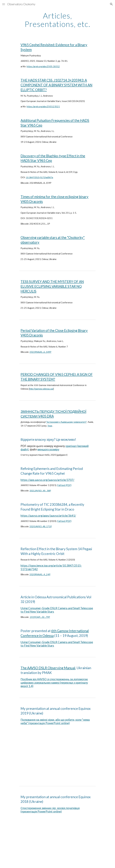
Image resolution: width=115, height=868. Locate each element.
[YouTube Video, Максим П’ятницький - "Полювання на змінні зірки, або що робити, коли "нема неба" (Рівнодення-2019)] (57, 756)
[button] (4, 4)
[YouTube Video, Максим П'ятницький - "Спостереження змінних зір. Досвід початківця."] (57, 843)
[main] (57, 20)
